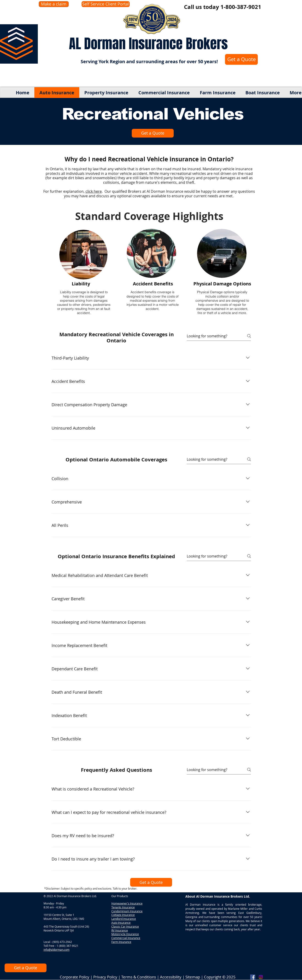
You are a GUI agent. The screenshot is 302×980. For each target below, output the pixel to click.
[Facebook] (253, 977)
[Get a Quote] (241, 59)
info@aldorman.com (56, 950)
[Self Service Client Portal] (106, 4)
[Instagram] (261, 977)
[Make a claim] (54, 4)
